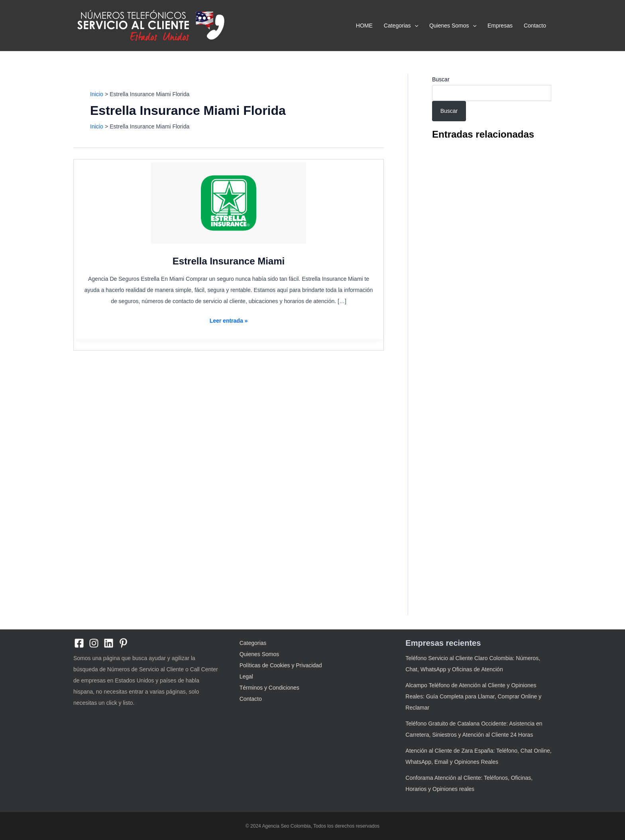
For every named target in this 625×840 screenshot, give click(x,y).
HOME (364, 26)
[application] (415, 26)
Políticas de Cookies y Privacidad (281, 665)
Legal (246, 676)
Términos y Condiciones (269, 688)
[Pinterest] (123, 643)
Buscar (441, 79)
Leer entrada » (229, 321)
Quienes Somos (453, 26)
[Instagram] (94, 643)
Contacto (535, 26)
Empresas (500, 26)
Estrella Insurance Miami (229, 261)
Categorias (401, 26)
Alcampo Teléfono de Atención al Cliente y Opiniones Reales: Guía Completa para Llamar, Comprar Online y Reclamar (473, 696)
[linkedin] (109, 643)
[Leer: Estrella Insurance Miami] (229, 203)
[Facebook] (79, 643)
